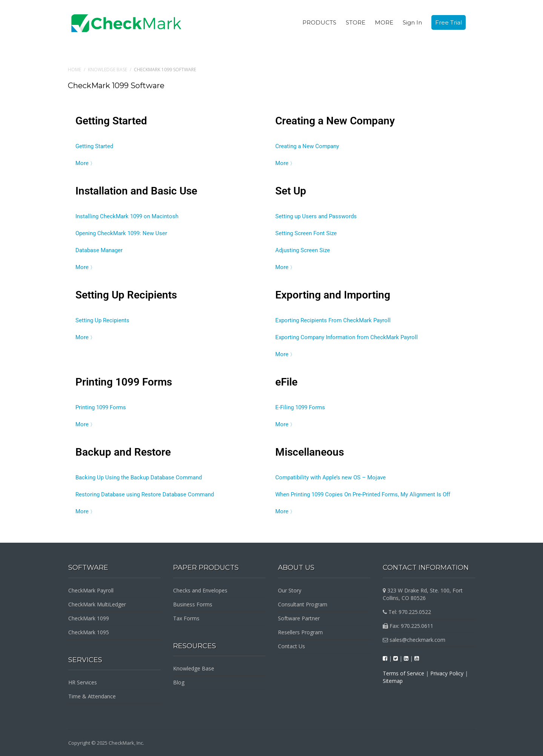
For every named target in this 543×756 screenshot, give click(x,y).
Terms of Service (403, 673)
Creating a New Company (335, 121)
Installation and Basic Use (136, 191)
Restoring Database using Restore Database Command (145, 494)
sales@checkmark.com (414, 640)
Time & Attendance (92, 696)
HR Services (83, 682)
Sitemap (393, 681)
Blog (179, 682)
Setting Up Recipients (126, 295)
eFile (286, 382)
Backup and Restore (123, 452)
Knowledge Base (107, 70)
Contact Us (291, 646)
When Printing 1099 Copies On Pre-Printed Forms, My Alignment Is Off (363, 494)
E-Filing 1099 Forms (300, 407)
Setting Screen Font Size (306, 233)
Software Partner (299, 618)
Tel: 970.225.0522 (407, 612)
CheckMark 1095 (89, 632)
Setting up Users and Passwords (316, 216)
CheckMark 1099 (89, 618)
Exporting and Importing (333, 295)
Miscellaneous (310, 452)
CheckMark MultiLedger (97, 604)
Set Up (291, 191)
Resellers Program (300, 632)
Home (74, 70)
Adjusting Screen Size (303, 250)
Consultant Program (303, 604)
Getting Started (111, 121)
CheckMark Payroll (91, 590)
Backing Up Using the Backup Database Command (139, 477)
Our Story (290, 590)
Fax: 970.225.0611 (408, 626)
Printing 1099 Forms (124, 382)
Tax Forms (186, 618)
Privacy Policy (447, 673)
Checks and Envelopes (200, 590)
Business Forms (193, 604)
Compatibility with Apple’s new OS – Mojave (331, 477)
